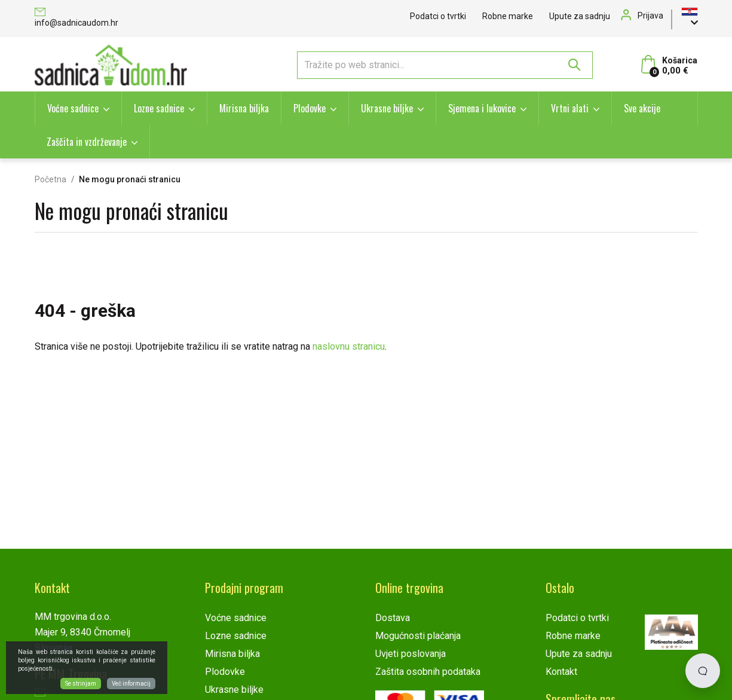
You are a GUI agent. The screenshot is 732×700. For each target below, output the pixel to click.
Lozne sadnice (159, 108)
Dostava (393, 618)
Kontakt (561, 672)
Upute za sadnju (580, 16)
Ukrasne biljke (387, 108)
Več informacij (131, 684)
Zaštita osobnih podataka (428, 672)
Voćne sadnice (73, 108)
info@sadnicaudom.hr (76, 18)
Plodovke (310, 108)
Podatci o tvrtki (438, 16)
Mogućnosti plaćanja (418, 636)
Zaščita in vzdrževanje (87, 142)
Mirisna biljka (244, 108)
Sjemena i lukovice (482, 108)
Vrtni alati (570, 108)
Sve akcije (642, 108)
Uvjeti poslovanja (411, 654)
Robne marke (508, 16)
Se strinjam (81, 684)
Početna (50, 179)
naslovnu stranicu (349, 346)
